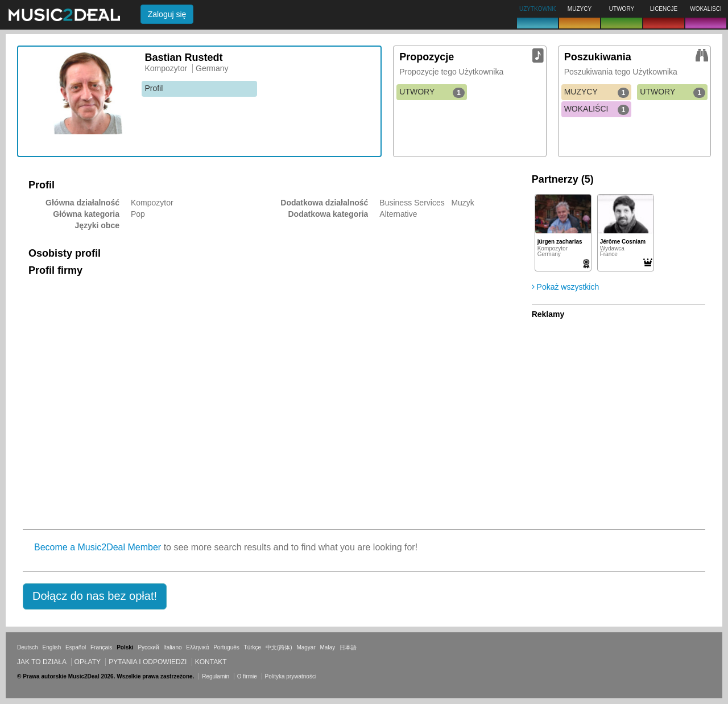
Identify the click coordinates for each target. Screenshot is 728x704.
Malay (328, 647)
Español (76, 647)
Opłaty (88, 662)
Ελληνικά (197, 647)
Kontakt (211, 662)
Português (226, 647)
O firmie (247, 676)
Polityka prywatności (291, 676)
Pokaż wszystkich (566, 287)
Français (101, 647)
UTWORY (432, 92)
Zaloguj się (167, 14)
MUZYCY (597, 92)
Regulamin (216, 676)
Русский (148, 647)
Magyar (306, 647)
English (51, 647)
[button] (95, 596)
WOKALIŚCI (597, 109)
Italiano (172, 647)
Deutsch (28, 647)
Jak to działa (42, 662)
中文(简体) (279, 647)
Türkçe (253, 647)
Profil (154, 88)
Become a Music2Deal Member (98, 547)
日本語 (348, 647)
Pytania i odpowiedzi (148, 662)
